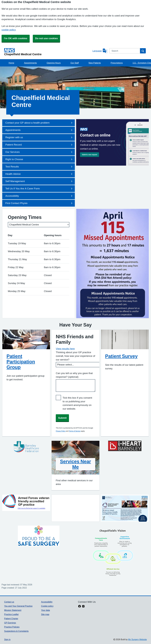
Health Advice (39, 174)
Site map (45, 614)
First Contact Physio (39, 203)
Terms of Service (75, 431)
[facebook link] (80, 607)
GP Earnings (10, 623)
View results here (65, 349)
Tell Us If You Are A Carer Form (39, 189)
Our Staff (75, 63)
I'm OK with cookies (16, 38)
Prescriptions (117, 63)
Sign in (7, 639)
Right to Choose (39, 159)
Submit (62, 418)
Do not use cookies (46, 38)
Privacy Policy (61, 431)
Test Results (39, 167)
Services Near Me (75, 464)
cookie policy (9, 30)
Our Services (39, 152)
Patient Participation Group (21, 362)
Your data (46, 610)
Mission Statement (13, 610)
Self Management (39, 181)
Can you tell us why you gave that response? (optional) (74, 375)
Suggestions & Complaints (16, 631)
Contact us (9, 602)
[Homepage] (48, 52)
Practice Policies (12, 627)
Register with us (39, 137)
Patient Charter (11, 619)
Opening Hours (54, 63)
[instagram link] (83, 607)
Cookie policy (47, 606)
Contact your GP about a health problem (39, 123)
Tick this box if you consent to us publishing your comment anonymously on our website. (77, 403)
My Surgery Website (137, 639)
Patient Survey (121, 356)
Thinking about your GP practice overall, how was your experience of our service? (75, 356)
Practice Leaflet (11, 614)
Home (11, 63)
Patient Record (39, 145)
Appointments (30, 63)
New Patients (95, 63)
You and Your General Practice (18, 606)
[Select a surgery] (39, 225)
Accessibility (39, 196)
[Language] (100, 51)
